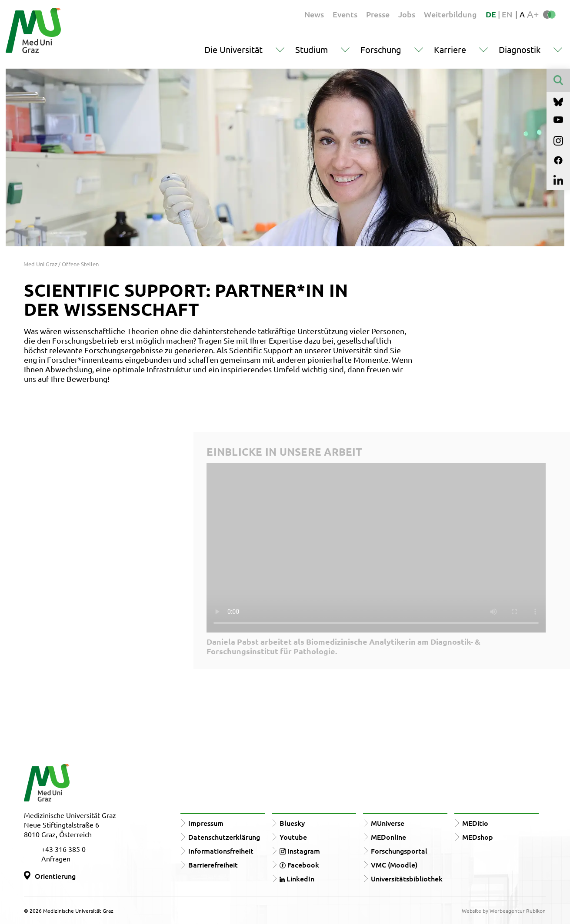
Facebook (299, 864)
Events (345, 14)
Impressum (206, 823)
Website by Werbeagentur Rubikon (504, 911)
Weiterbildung (450, 14)
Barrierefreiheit (213, 864)
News (314, 14)
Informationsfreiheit (221, 851)
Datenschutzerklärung (224, 837)
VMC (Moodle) (394, 864)
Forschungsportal (399, 851)
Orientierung (55, 876)
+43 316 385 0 (63, 849)
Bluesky (292, 823)
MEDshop (478, 837)
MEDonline (388, 837)
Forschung (381, 49)
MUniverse (388, 823)
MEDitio (475, 823)
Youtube (293, 837)
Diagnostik (520, 49)
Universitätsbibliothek (407, 878)
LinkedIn (297, 878)
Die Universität (233, 49)
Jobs (407, 14)
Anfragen (56, 858)
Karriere (450, 49)
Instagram (300, 851)
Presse (378, 14)
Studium (312, 49)
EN (507, 14)
